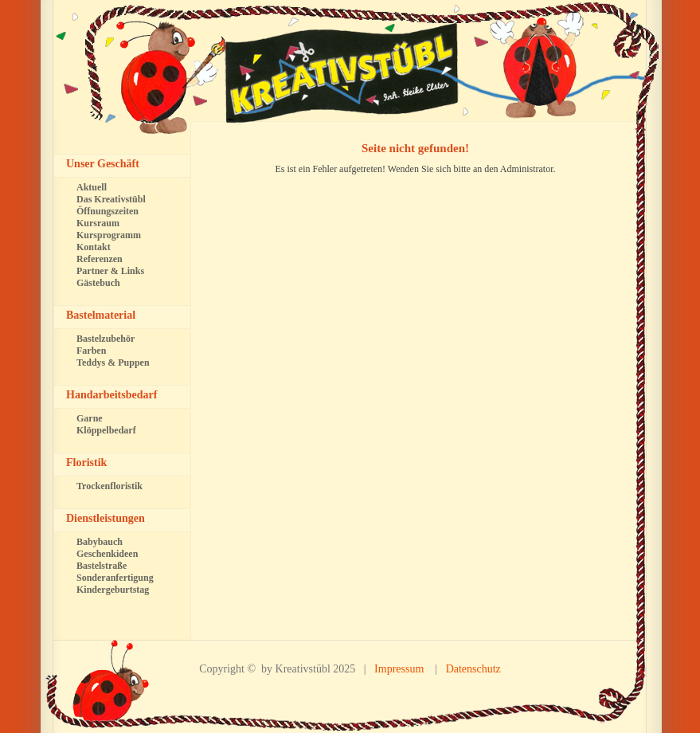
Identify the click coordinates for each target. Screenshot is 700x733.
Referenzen (100, 259)
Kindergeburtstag (113, 590)
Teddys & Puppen (113, 363)
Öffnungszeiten (108, 211)
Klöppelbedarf (106, 430)
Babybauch (100, 542)
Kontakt (94, 247)
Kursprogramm (109, 235)
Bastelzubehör (106, 339)
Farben (91, 351)
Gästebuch (98, 283)
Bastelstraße (102, 566)
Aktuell (92, 187)
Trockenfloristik (109, 486)
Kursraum (98, 223)
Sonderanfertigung (115, 578)
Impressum (399, 669)
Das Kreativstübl (111, 199)
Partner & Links (110, 271)
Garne (90, 418)
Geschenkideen (107, 554)
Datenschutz (473, 669)
